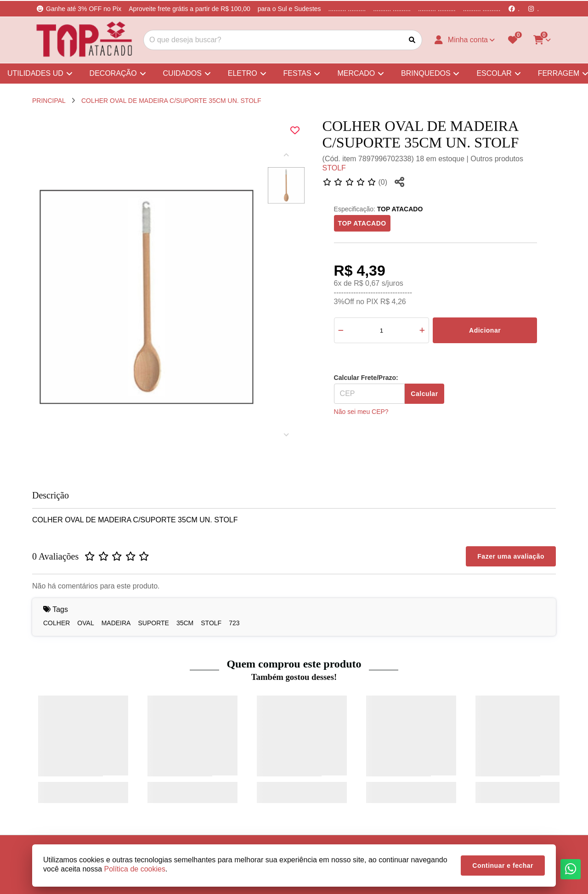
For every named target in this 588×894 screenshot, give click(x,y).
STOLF (334, 168)
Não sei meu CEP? (361, 412)
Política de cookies (135, 869)
